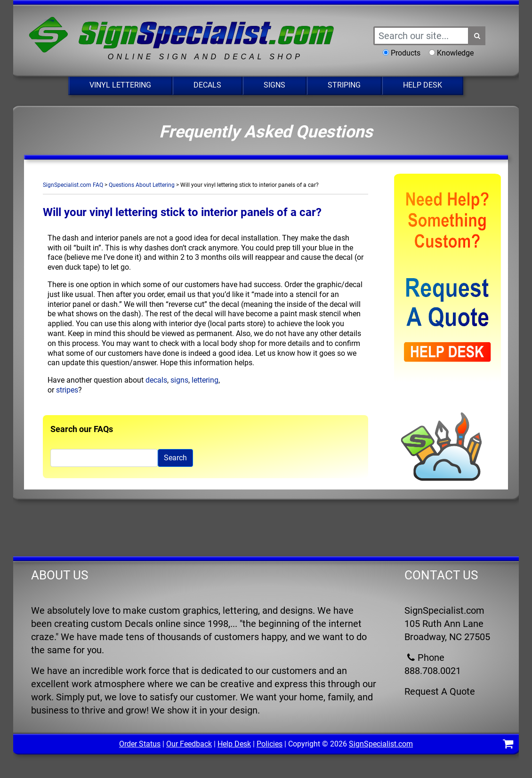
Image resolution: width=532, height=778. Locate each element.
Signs (274, 85)
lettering (205, 380)
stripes (67, 390)
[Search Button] (477, 36)
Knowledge (455, 53)
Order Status (140, 744)
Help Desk (423, 85)
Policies (270, 744)
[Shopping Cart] (508, 745)
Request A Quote (440, 691)
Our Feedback (189, 744)
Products (406, 53)
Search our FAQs (82, 429)
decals (156, 380)
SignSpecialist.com (381, 744)
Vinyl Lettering (120, 85)
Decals (207, 85)
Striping (344, 85)
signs (179, 380)
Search (175, 458)
